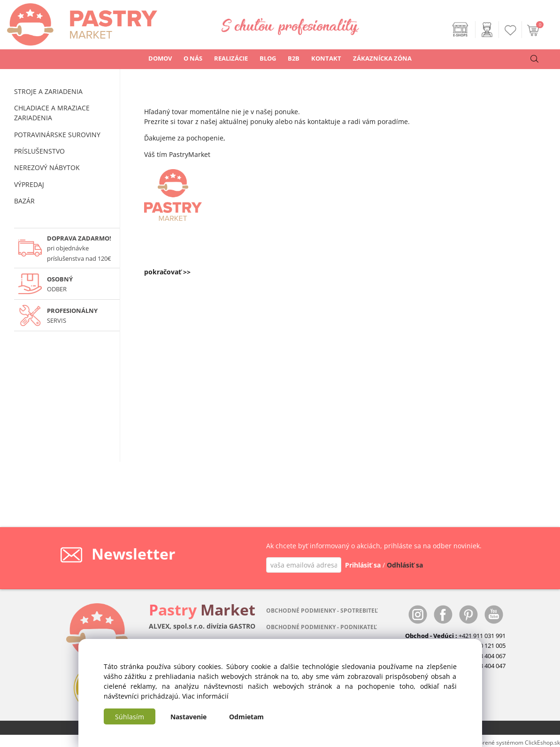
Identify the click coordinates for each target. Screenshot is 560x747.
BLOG (268, 58)
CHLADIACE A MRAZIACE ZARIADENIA (52, 113)
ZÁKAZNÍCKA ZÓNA (382, 58)
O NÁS (193, 58)
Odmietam (246, 717)
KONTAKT (326, 58)
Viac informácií (205, 696)
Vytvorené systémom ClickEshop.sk (514, 742)
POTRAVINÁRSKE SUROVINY (57, 135)
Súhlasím (130, 717)
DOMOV (160, 58)
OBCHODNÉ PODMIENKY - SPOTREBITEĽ (322, 611)
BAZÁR (24, 201)
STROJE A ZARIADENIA (48, 91)
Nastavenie (188, 717)
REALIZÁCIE (231, 58)
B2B (294, 58)
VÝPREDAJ (29, 184)
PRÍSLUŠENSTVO (39, 151)
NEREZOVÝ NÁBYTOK (47, 167)
